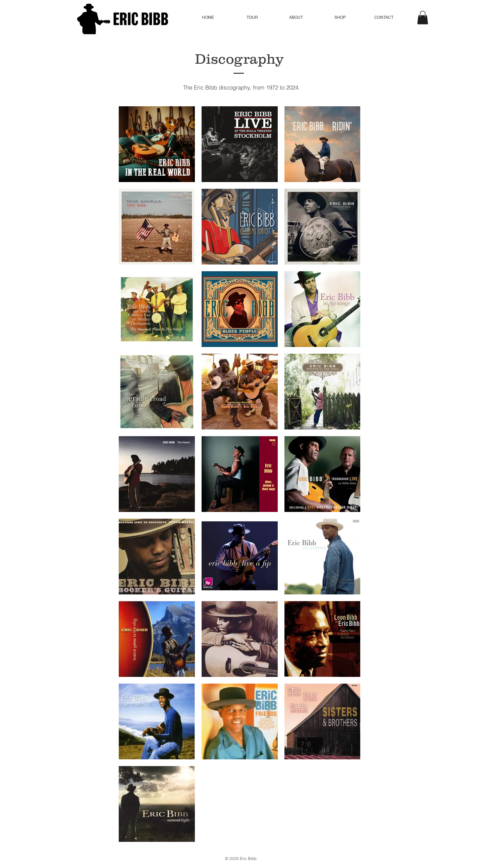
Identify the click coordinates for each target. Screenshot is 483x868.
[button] (252, 18)
